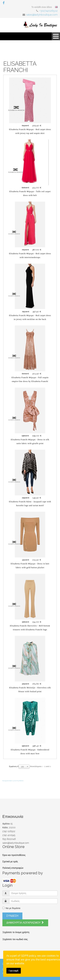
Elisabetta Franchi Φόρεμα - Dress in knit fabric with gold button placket (30, 566)
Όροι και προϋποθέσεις (14, 855)
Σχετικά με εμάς (10, 861)
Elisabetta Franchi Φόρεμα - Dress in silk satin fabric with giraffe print (30, 441)
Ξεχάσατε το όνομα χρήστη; (16, 932)
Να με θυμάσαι (11, 908)
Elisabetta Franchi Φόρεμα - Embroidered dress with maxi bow (30, 752)
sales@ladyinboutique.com (42, 15)
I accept (14, 971)
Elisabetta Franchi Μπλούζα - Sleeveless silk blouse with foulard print (30, 690)
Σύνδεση (12, 916)
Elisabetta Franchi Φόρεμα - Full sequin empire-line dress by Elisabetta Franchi (30, 379)
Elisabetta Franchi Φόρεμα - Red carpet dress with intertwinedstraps (30, 255)
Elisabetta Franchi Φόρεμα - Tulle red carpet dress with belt (30, 193)
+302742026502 (48, 11)
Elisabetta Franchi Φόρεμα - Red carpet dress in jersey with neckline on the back (30, 317)
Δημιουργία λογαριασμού (25, 923)
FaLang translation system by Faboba (13, 781)
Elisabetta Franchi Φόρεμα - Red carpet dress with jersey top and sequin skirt (30, 131)
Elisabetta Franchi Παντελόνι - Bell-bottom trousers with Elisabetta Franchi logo (30, 628)
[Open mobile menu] (56, 36)
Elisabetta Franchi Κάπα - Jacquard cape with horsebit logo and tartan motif (30, 504)
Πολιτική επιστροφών (13, 868)
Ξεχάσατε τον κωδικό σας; (15, 939)
